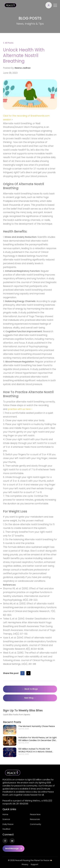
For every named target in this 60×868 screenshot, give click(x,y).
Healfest (6, 829)
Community (36, 824)
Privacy (25, 864)
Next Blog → (30, 698)
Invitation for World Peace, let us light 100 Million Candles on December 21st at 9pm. (38, 739)
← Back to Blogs (30, 689)
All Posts (8, 43)
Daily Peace (8, 824)
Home (5, 814)
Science (6, 819)
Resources (35, 819)
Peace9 (19, 860)
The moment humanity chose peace (37, 726)
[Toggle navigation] (55, 5)
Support (34, 864)
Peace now (35, 814)
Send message (13, 848)
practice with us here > (20, 409)
